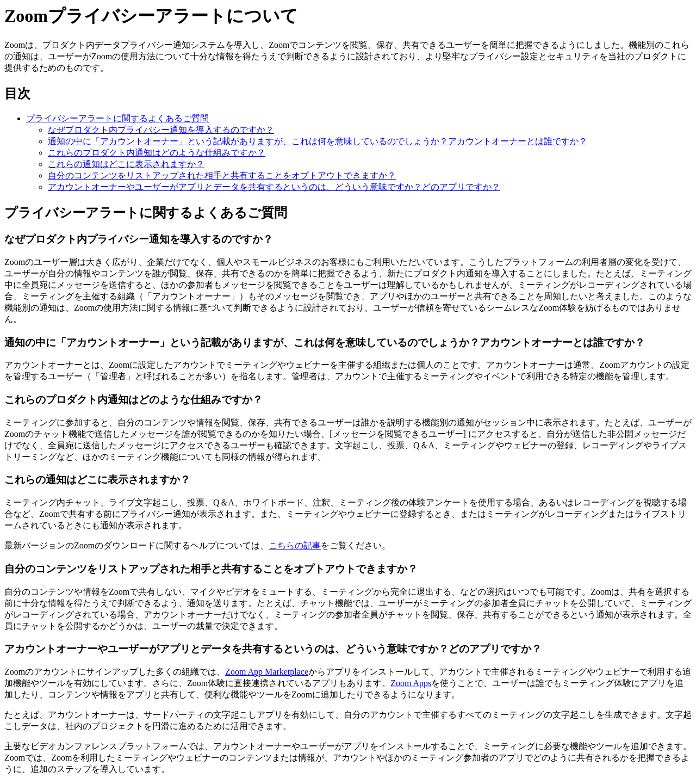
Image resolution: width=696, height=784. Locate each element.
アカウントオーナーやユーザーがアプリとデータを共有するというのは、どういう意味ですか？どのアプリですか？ (274, 187)
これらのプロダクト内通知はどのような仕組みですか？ (157, 153)
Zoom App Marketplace (267, 672)
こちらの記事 (295, 545)
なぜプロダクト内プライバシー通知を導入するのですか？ (161, 130)
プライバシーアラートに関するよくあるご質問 (117, 118)
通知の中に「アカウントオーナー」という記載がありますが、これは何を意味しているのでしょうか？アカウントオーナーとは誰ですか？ (318, 141)
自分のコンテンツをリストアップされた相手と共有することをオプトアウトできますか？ (222, 175)
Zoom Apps (411, 683)
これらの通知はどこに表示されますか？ (126, 164)
